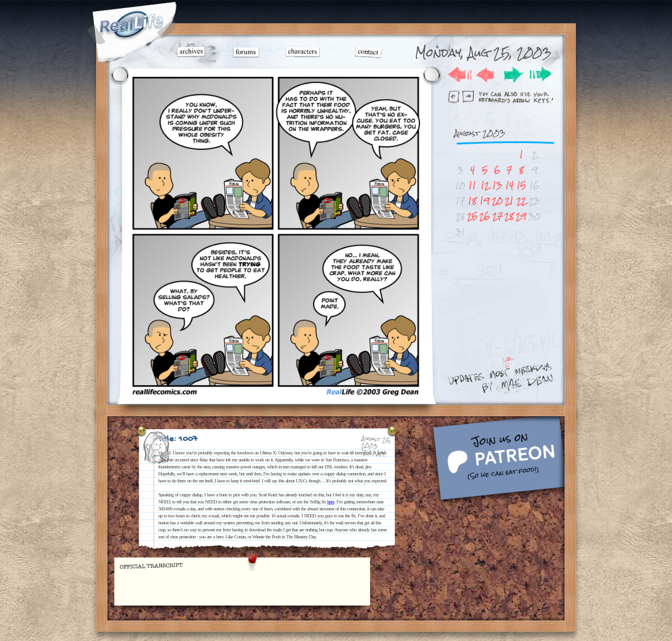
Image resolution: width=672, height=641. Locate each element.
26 (485, 216)
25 (472, 216)
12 (485, 185)
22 (521, 201)
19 (485, 201)
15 (521, 185)
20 (497, 201)
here (331, 502)
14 (509, 185)
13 (497, 185)
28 (509, 216)
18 (472, 201)
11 (472, 185)
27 (497, 216)
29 (521, 216)
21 (509, 201)
